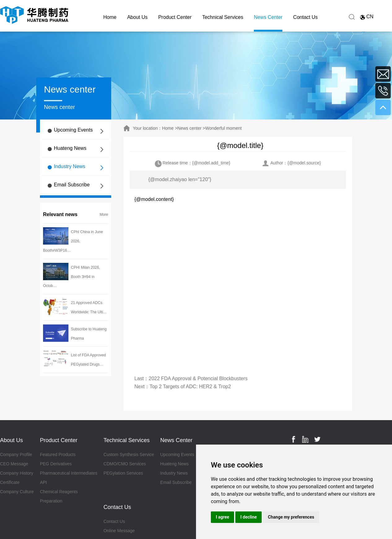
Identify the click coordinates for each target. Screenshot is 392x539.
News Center (268, 17)
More (104, 215)
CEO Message (14, 464)
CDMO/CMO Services (125, 464)
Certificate (10, 482)
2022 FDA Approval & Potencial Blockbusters (198, 378)
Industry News (70, 166)
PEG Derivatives (56, 464)
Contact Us (305, 17)
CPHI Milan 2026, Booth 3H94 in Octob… (72, 277)
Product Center (175, 17)
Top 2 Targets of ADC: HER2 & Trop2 (190, 387)
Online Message (119, 531)
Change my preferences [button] (291, 517)
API (44, 482)
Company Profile (16, 454)
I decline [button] (248, 517)
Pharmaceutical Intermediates (69, 473)
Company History (17, 473)
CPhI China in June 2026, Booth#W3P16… (73, 241)
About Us (137, 17)
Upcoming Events (73, 130)
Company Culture (17, 492)
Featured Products (58, 454)
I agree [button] (222, 517)
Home (110, 17)
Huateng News (70, 148)
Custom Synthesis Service (129, 454)
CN (370, 17)
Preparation (51, 501)
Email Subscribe (72, 185)
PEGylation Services (123, 473)
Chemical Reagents (59, 492)
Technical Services (223, 17)
